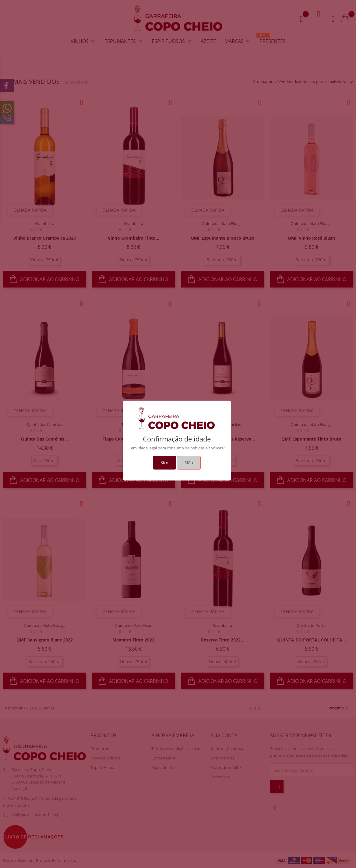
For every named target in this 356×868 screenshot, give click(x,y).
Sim (164, 463)
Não (189, 463)
